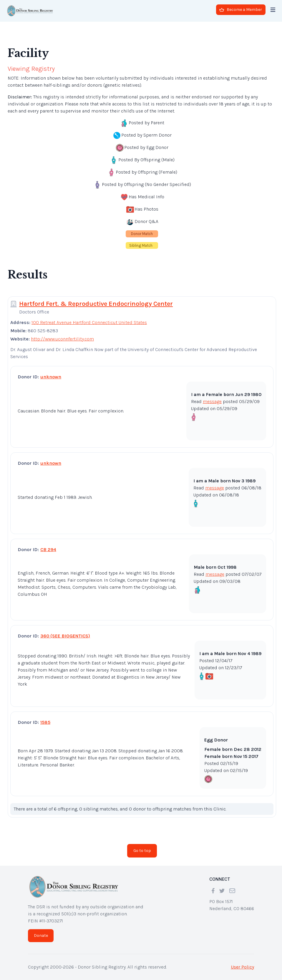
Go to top (142, 851)
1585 (45, 722)
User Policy (242, 967)
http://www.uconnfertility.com (62, 339)
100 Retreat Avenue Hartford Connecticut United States (89, 322)
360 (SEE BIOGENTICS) (65, 636)
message (212, 401)
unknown (51, 377)
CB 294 (48, 549)
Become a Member (241, 10)
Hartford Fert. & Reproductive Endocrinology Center (96, 304)
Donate (41, 935)
